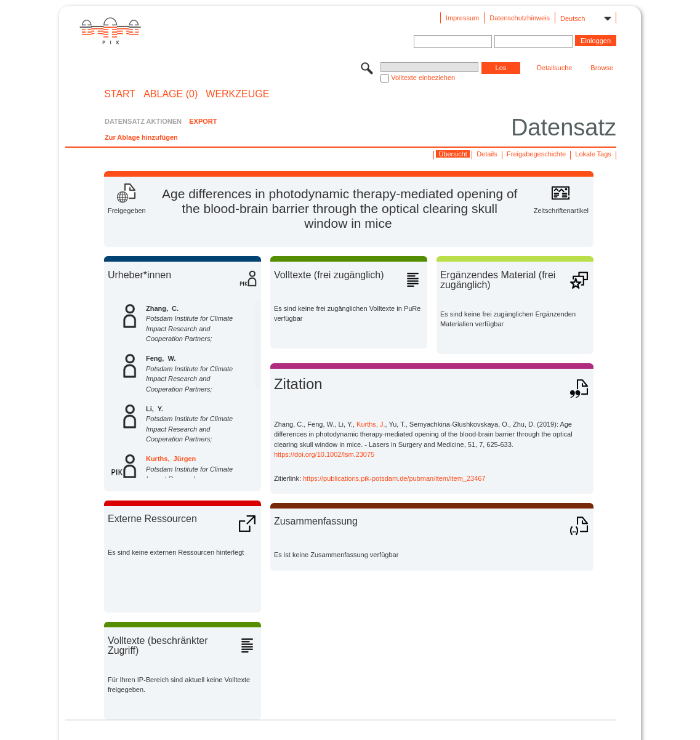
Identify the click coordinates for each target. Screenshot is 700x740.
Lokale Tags (593, 154)
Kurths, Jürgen (171, 459)
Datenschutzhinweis (520, 18)
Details (487, 154)
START (120, 94)
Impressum (462, 18)
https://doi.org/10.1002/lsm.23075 (324, 454)
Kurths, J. (371, 424)
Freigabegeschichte (536, 154)
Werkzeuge (237, 94)
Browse (602, 68)
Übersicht (453, 154)
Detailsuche (554, 68)
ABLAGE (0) (171, 94)
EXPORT (203, 121)
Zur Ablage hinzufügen (141, 137)
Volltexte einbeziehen (423, 78)
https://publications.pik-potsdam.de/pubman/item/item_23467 (394, 478)
